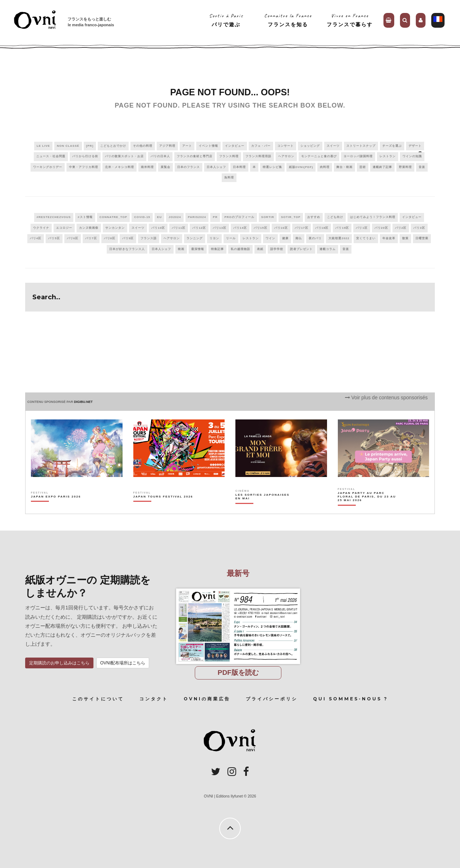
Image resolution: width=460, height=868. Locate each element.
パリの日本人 (160, 156)
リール (231, 238)
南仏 (299, 238)
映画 (181, 249)
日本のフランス (188, 167)
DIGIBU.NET (83, 402)
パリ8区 (110, 238)
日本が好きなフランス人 (127, 249)
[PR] (90, 146)
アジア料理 (167, 146)
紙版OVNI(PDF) (301, 167)
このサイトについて (98, 699)
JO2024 (175, 217)
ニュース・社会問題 (51, 156)
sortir (268, 217)
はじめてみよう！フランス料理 (373, 217)
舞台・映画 (344, 167)
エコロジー (64, 228)
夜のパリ (315, 238)
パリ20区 (381, 228)
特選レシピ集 (272, 167)
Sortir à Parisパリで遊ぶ (226, 20)
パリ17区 (302, 228)
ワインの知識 (412, 156)
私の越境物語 (240, 249)
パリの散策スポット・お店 (124, 156)
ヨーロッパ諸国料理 (358, 156)
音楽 (422, 167)
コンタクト (154, 699)
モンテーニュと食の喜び (319, 156)
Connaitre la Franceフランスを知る (288, 20)
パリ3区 (419, 228)
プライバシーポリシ (272, 699)
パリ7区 (91, 238)
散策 (405, 238)
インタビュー (235, 146)
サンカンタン (115, 228)
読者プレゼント (301, 249)
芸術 (363, 167)
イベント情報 (208, 146)
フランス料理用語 (258, 156)
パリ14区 (240, 228)
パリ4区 (36, 238)
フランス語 (149, 238)
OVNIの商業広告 (207, 699)
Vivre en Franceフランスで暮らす (350, 20)
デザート (415, 146)
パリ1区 (362, 228)
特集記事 (217, 249)
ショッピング (310, 146)
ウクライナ (41, 228)
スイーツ (333, 146)
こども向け (335, 217)
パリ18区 (322, 228)
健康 (285, 238)
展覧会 (165, 167)
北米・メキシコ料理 (119, 167)
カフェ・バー (261, 146)
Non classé (68, 146)
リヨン (214, 238)
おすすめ (314, 217)
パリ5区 (54, 238)
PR (215, 217)
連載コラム (328, 249)
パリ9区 (128, 238)
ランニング (195, 238)
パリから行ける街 (85, 156)
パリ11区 (179, 228)
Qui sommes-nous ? (351, 699)
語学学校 (277, 249)
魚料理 (229, 178)
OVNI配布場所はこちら (123, 663)
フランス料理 (229, 156)
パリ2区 (401, 228)
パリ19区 (342, 228)
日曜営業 (422, 238)
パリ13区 (220, 228)
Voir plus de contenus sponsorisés (386, 397)
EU (159, 217)
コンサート (286, 146)
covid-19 (142, 217)
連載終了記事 (382, 167)
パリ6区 (73, 238)
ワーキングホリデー (48, 167)
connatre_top (114, 217)
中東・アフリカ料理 (84, 167)
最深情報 (198, 249)
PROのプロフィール (239, 217)
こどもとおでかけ (113, 146)
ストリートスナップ (361, 146)
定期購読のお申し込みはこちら (59, 663)
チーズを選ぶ (392, 146)
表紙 (260, 249)
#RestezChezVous (54, 217)
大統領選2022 (339, 238)
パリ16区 (281, 228)
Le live (43, 146)
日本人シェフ (216, 167)
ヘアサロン (286, 156)
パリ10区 (158, 228)
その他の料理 (143, 146)
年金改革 (389, 238)
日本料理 (239, 167)
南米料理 (147, 167)
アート (187, 146)
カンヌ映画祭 (89, 228)
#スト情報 (85, 217)
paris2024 (197, 217)
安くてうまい (366, 238)
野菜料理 (405, 167)
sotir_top (291, 217)
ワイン (270, 238)
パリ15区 (261, 228)
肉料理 (325, 167)
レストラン (388, 156)
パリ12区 (199, 228)
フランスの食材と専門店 (195, 156)
